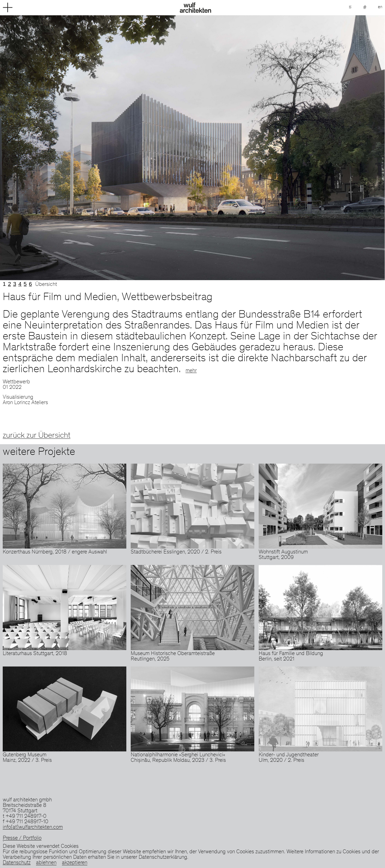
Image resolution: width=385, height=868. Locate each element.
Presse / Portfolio (22, 839)
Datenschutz (17, 863)
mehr (191, 371)
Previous (96, 148)
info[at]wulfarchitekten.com (33, 828)
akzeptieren (75, 863)
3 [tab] (15, 284)
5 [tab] (25, 284)
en (380, 7)
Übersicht (46, 285)
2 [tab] (9, 284)
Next (289, 148)
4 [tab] (20, 284)
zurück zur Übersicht (37, 436)
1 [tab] (4, 284)
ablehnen (46, 863)
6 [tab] (30, 284)
